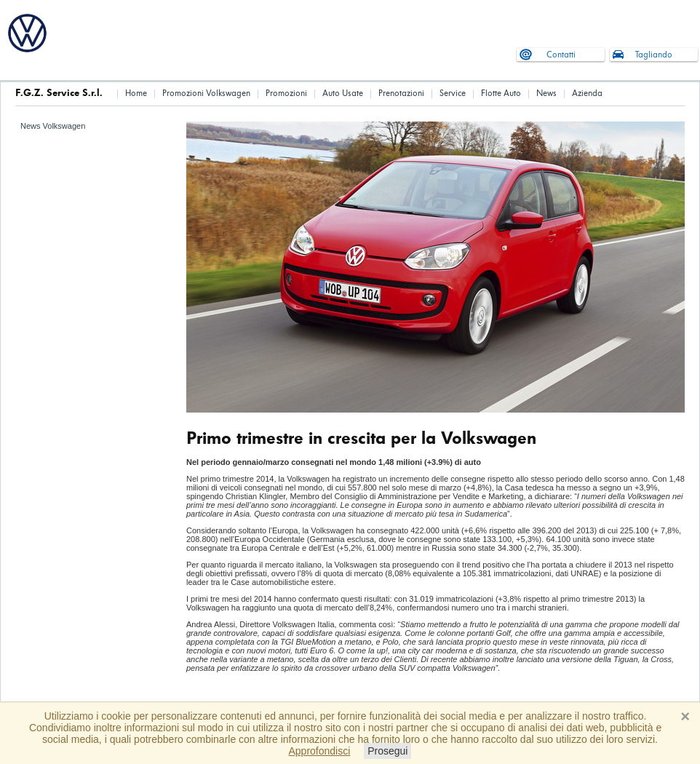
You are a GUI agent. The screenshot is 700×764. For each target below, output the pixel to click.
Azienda (587, 93)
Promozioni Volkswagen (206, 93)
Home (136, 93)
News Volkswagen (53, 126)
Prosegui (387, 751)
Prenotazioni (401, 93)
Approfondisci (320, 751)
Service (453, 93)
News (546, 93)
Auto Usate (343, 93)
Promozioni (286, 93)
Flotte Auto (501, 93)
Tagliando (654, 55)
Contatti (561, 55)
